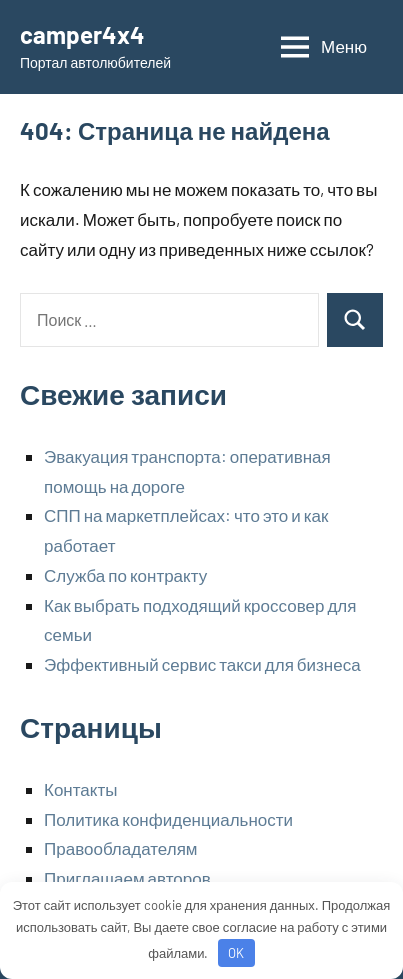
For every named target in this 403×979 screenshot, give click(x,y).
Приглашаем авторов (127, 878)
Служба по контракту (125, 575)
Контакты (80, 789)
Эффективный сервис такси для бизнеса (202, 664)
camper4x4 (82, 34)
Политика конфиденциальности (168, 819)
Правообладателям (121, 848)
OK (236, 953)
